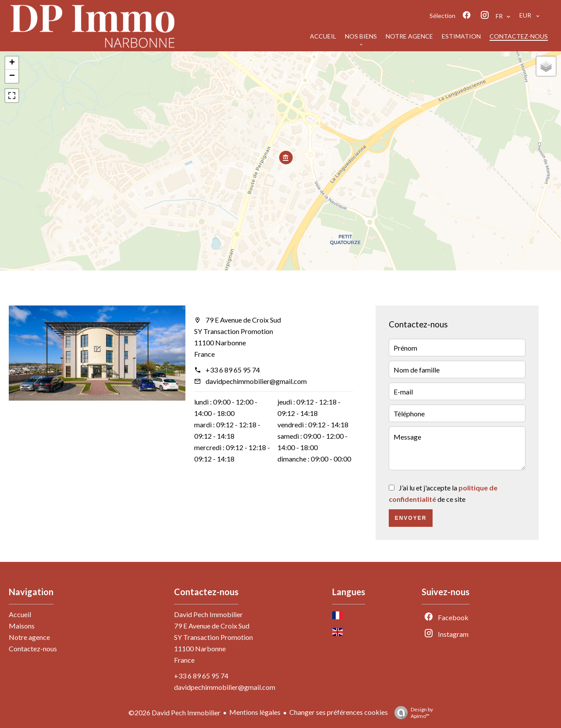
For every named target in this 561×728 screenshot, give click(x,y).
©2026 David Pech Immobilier (174, 712)
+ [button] (12, 63)
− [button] (12, 76)
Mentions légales (255, 712)
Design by (412, 713)
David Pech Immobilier (208, 614)
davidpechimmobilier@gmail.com (256, 381)
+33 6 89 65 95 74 (233, 370)
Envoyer (411, 518)
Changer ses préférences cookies (339, 712)
